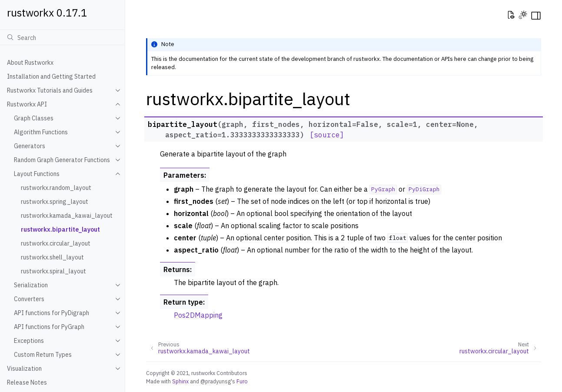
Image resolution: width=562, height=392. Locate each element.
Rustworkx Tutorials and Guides (50, 90)
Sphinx (180, 381)
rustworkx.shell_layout (52, 257)
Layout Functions (37, 174)
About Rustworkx (30, 63)
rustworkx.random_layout (56, 188)
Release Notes (27, 382)
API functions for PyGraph (49, 327)
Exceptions (29, 341)
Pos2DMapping (198, 315)
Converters (29, 299)
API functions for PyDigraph (52, 313)
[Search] (62, 37)
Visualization (24, 369)
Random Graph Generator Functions (62, 160)
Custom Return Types (43, 355)
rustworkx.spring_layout (55, 202)
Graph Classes (34, 118)
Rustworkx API (27, 104)
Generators (30, 146)
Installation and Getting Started (51, 76)
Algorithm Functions (41, 132)
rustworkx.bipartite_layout (60, 229)
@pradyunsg (216, 381)
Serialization (31, 285)
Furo (242, 381)
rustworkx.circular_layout (56, 243)
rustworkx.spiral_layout (53, 271)
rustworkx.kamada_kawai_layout (67, 216)
